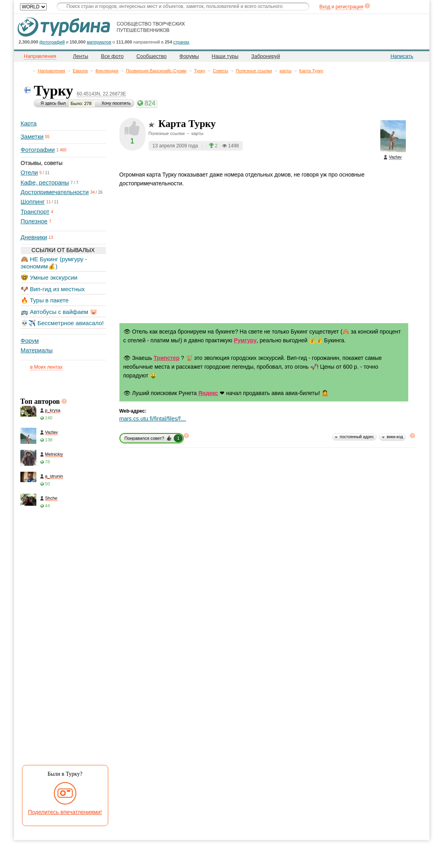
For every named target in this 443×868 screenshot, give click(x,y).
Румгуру (245, 340)
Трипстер (167, 358)
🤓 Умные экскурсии (49, 277)
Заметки (32, 136)
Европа (80, 71)
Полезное (34, 221)
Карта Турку (311, 71)
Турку (200, 71)
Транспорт (35, 212)
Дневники (34, 237)
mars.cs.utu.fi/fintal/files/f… (153, 419)
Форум (30, 341)
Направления (52, 71)
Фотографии (38, 150)
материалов (99, 42)
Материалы (37, 350)
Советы (221, 71)
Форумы (189, 56)
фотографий (52, 42)
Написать (402, 56)
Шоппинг (33, 202)
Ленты (81, 56)
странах (181, 42)
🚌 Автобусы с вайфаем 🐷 (59, 312)
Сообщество (151, 56)
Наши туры (225, 56)
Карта (29, 123)
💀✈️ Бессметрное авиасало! (62, 323)
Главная (28, 71)
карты (286, 71)
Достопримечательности (55, 192)
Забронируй (266, 56)
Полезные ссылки (254, 71)
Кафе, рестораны (45, 182)
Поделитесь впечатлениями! (65, 812)
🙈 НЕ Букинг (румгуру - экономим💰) (54, 263)
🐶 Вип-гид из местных (53, 289)
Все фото (112, 56)
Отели (29, 172)
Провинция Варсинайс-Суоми (156, 71)
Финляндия (107, 71)
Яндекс (208, 393)
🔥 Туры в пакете (45, 300)
